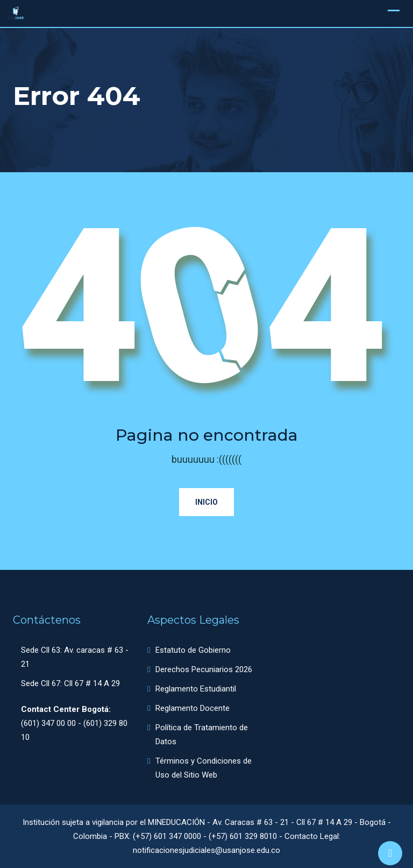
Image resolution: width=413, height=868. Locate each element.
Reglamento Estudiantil (196, 689)
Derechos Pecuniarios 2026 (204, 669)
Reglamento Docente (193, 708)
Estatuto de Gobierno (193, 650)
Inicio (206, 502)
